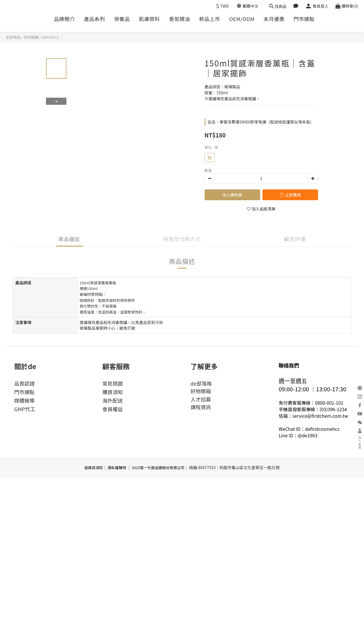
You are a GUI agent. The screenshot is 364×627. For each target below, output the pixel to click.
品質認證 (24, 383)
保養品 (122, 19)
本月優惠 (274, 19)
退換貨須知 (93, 468)
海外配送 (113, 400)
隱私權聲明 (117, 468)
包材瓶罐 (31, 37)
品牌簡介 (64, 19)
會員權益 (113, 409)
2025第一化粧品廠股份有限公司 (158, 468)
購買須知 (113, 392)
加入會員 (360, 439)
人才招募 (201, 399)
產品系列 (94, 19)
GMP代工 (25, 409)
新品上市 (210, 19)
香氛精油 (180, 19)
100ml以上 (50, 37)
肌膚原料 (150, 19)
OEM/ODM (242, 19)
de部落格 (201, 383)
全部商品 (13, 37)
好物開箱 (201, 391)
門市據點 (304, 19)
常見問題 (113, 383)
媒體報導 (24, 400)
